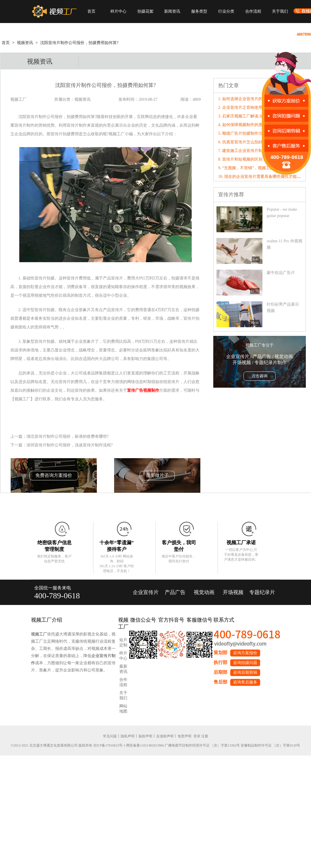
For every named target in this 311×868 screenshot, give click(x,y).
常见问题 (110, 736)
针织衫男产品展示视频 (283, 308)
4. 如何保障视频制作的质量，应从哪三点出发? (259, 125)
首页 (91, 11)
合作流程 (253, 11)
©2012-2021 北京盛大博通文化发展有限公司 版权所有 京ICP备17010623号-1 (68, 745)
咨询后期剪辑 (245, 672)
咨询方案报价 (245, 653)
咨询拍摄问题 (245, 663)
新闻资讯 (172, 11)
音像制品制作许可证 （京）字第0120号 (270, 745)
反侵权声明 (165, 736)
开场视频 (233, 592)
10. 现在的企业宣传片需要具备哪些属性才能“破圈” (263, 177)
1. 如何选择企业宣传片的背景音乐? (249, 99)
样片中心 (118, 11)
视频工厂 (39, 634)
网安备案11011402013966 (145, 745)
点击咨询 (260, 376)
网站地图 (123, 709)
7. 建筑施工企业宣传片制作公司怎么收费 (254, 151)
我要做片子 (157, 475)
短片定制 (123, 643)
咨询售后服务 (245, 682)
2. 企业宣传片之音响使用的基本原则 (250, 107)
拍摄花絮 (145, 11)
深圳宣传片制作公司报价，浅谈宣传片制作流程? (70, 445)
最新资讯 (123, 669)
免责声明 (185, 736)
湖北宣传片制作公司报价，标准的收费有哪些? (68, 436)
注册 (205, 736)
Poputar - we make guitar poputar (282, 213)
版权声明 (145, 736)
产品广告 (175, 592)
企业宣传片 (146, 592)
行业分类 (226, 11)
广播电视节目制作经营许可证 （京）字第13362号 (202, 745)
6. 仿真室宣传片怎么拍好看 (242, 142)
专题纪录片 (262, 592)
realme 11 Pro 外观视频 (285, 244)
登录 (197, 736)
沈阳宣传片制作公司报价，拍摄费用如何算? (79, 43)
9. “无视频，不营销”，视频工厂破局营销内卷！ (260, 168)
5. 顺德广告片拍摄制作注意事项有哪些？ (254, 133)
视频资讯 (25, 43)
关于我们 (280, 11)
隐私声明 (128, 736)
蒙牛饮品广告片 (281, 273)
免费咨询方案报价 (54, 475)
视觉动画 (204, 592)
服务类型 (199, 11)
